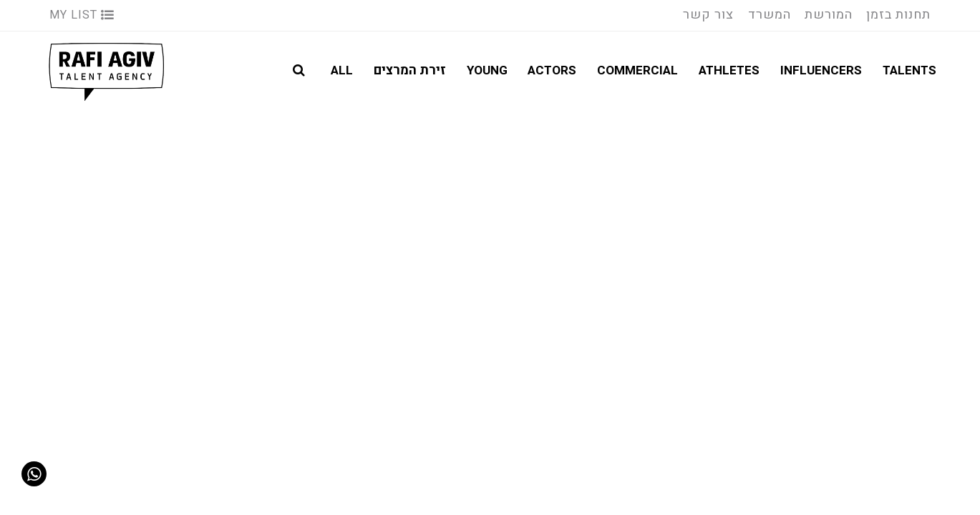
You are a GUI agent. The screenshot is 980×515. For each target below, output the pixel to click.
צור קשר (708, 15)
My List (82, 15)
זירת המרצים (410, 70)
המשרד (770, 15)
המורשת (829, 15)
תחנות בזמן (898, 15)
